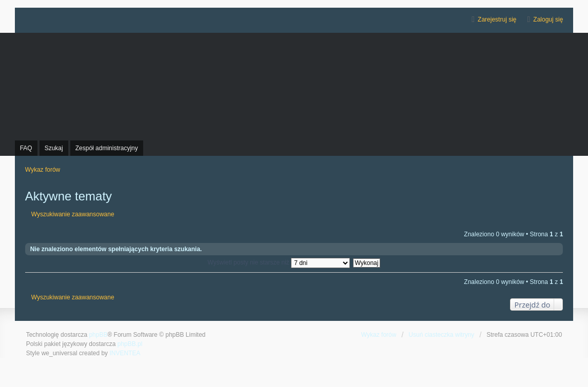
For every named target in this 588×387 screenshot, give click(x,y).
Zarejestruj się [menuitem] (497, 19)
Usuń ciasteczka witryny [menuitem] (441, 335)
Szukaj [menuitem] (54, 148)
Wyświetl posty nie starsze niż (279, 262)
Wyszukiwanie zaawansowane (73, 214)
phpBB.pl (130, 344)
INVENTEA (125, 353)
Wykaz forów (379, 335)
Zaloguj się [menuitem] (548, 19)
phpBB (98, 335)
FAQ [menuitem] (26, 148)
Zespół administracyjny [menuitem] (107, 148)
